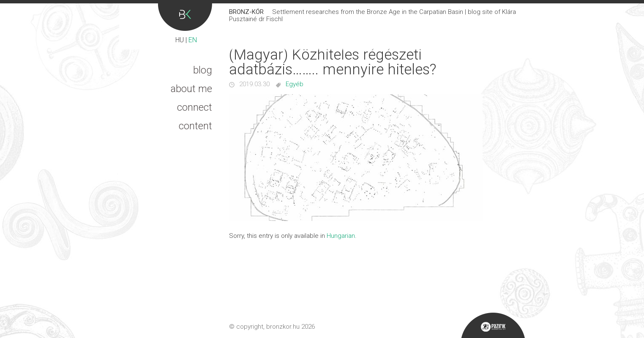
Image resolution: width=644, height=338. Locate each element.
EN (193, 40)
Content (195, 126)
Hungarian (341, 236)
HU (180, 40)
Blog (203, 70)
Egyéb (295, 84)
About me (191, 89)
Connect (195, 107)
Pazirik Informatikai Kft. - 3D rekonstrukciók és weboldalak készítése (493, 325)
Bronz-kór (185, 17)
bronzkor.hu (283, 327)
